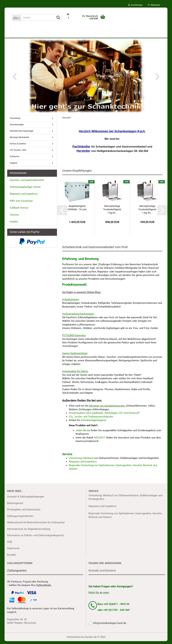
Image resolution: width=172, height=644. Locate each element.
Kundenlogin (135, 5)
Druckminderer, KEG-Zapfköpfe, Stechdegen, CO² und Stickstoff (104, 416)
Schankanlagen (17, 127)
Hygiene (13, 166)
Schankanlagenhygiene (93, 423)
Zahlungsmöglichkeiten (20, 519)
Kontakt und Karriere (102, 573)
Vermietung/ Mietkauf (81, 461)
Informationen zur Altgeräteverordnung (29, 532)
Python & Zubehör (18, 147)
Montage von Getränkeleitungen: (107, 409)
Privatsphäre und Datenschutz (24, 512)
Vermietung (15, 121)
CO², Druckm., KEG (18, 153)
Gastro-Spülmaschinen (75, 356)
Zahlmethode (43, 588)
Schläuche (14, 159)
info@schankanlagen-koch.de (110, 626)
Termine (14, 218)
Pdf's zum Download (21, 204)
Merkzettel (154, 5)
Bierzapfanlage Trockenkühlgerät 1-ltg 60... (112, 212)
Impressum (13, 551)
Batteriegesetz (15, 506)
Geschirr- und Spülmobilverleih (27, 183)
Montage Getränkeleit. (20, 140)
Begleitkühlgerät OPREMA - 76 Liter (77, 211)
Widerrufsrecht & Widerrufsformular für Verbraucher (36, 525)
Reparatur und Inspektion (83, 465)
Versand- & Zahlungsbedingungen (26, 499)
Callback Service (19, 211)
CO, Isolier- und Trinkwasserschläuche (91, 419)
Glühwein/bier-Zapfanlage (21, 134)
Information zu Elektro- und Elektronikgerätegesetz (36, 538)
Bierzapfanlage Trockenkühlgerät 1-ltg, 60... (147, 212)
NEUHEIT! (100, 440)
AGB (9, 545)
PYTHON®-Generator (74, 338)
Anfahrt (14, 225)
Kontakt (11, 558)
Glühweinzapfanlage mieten (25, 190)
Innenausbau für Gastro (75, 374)
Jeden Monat (83, 433)
